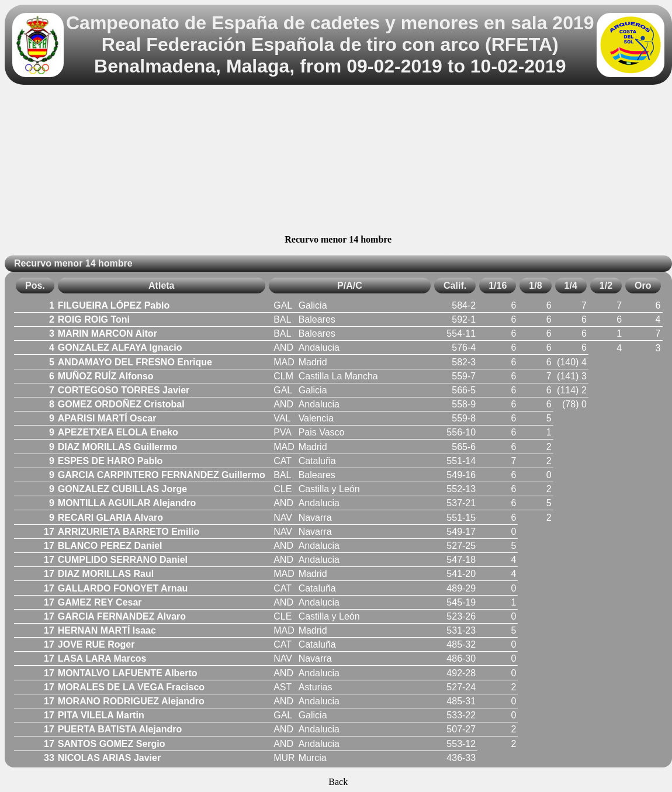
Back (338, 782)
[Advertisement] (338, 161)
